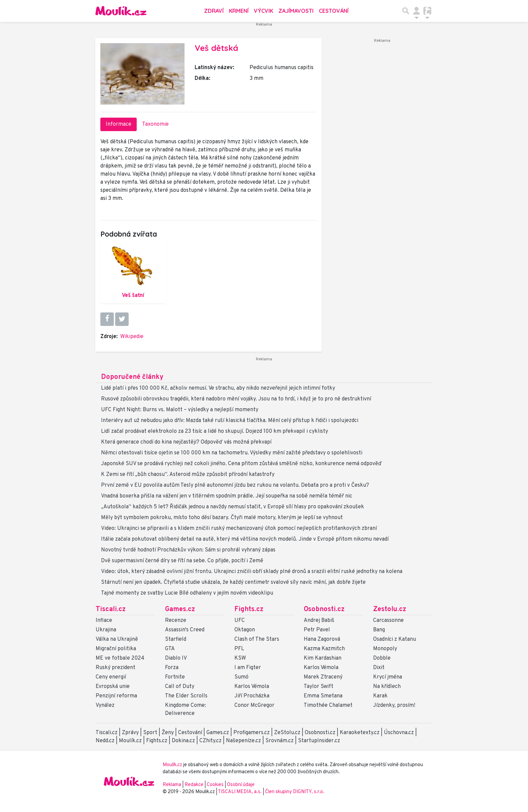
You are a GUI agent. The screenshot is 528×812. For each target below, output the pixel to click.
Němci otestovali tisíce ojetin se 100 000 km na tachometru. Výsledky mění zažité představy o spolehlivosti (232, 453)
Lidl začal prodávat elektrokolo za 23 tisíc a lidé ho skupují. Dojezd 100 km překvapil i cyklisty (214, 431)
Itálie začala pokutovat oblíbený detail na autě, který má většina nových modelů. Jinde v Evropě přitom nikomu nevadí (245, 539)
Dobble (382, 658)
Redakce (194, 785)
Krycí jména (388, 677)
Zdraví (214, 11)
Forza (172, 668)
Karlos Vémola (252, 687)
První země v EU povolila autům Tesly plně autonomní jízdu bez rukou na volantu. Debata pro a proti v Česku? (235, 485)
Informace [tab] (119, 124)
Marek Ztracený (323, 677)
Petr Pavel (317, 630)
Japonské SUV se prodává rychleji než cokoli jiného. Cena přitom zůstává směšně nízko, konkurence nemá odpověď (241, 464)
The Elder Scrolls (186, 696)
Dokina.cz (183, 741)
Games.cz (180, 609)
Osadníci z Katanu (394, 639)
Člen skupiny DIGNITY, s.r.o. (295, 792)
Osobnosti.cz (324, 609)
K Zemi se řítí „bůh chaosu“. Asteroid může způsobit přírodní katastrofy (188, 475)
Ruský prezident (115, 668)
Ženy (168, 733)
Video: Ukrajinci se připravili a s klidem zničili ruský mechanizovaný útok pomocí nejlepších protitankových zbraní (239, 529)
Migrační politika (116, 649)
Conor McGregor (254, 705)
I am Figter (248, 668)
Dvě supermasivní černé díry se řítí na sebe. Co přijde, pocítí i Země (182, 561)
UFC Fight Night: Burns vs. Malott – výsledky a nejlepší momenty (180, 410)
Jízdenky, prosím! (394, 705)
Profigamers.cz (252, 733)
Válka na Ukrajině (117, 639)
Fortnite (175, 677)
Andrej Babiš (319, 621)
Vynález (105, 705)
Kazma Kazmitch (324, 649)
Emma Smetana (323, 696)
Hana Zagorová (322, 639)
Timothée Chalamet (328, 705)
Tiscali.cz (111, 609)
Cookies (215, 785)
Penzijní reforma (116, 696)
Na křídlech (387, 687)
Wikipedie (132, 337)
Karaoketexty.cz (360, 733)
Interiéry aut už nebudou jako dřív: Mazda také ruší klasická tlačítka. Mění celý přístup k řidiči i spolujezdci (230, 421)
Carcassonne (388, 621)
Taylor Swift (319, 687)
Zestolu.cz (390, 609)
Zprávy (130, 733)
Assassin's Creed (185, 630)
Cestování (334, 11)
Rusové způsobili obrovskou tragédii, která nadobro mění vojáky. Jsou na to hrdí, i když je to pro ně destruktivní (236, 399)
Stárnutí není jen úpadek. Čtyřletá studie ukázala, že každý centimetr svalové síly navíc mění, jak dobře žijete (233, 582)
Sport (150, 733)
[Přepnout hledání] (406, 11)
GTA (170, 649)
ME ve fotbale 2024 (120, 658)
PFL (239, 649)
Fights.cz (249, 609)
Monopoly (385, 649)
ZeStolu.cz (287, 733)
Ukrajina (106, 630)
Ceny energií (111, 677)
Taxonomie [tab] (155, 124)
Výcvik (263, 11)
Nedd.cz (105, 741)
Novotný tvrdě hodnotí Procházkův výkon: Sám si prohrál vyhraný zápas (188, 550)
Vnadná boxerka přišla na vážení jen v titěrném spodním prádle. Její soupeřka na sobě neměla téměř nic (227, 496)
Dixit (379, 668)
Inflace (104, 621)
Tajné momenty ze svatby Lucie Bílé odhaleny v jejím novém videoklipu (187, 593)
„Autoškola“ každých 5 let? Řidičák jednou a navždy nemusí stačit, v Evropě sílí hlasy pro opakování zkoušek (233, 507)
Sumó (241, 677)
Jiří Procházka (252, 696)
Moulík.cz (130, 741)
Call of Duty (180, 687)
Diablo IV (176, 658)
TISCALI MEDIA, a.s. (240, 792)
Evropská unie (113, 687)
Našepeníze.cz (243, 741)
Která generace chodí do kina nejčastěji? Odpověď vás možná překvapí (186, 442)
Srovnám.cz (279, 741)
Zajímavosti (296, 11)
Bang (379, 630)
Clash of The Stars (257, 639)
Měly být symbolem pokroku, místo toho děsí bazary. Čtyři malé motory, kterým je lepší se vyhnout (222, 518)
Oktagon (245, 630)
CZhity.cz (210, 741)
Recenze (176, 621)
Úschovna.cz (399, 733)
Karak (380, 696)
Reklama (172, 785)
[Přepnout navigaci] (417, 11)
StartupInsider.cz (319, 741)
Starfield (176, 639)
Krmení (239, 11)
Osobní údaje (241, 785)
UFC (240, 621)
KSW (240, 658)
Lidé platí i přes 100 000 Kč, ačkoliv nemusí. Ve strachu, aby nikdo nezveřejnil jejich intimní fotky (218, 388)
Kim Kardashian (323, 658)
